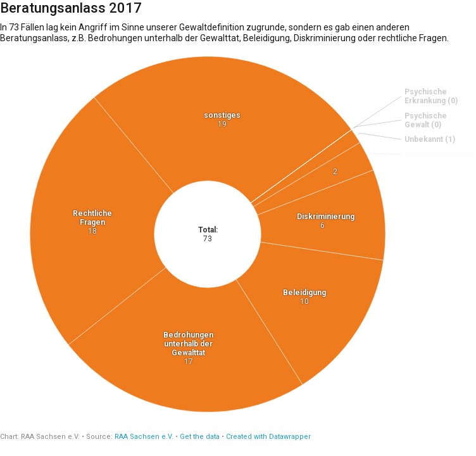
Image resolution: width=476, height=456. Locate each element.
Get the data (200, 437)
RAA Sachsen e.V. (144, 437)
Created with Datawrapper (268, 437)
